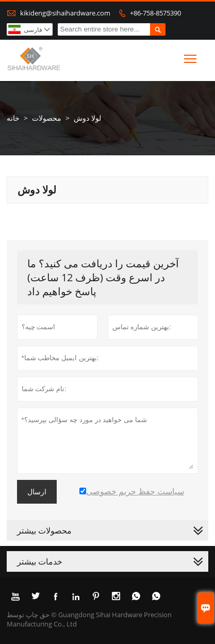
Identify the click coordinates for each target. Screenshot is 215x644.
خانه (13, 118)
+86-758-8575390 (155, 13)
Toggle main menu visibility (191, 57)
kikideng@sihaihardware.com (65, 13)
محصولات (47, 118)
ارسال (37, 492)
